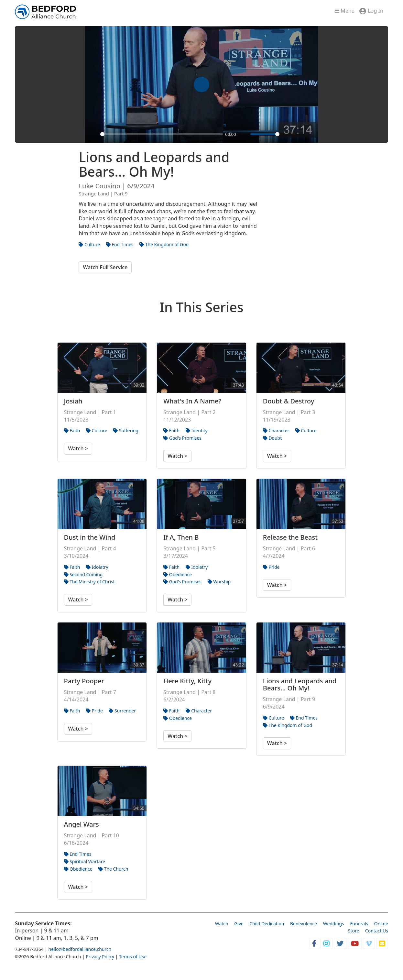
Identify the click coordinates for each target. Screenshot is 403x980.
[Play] (93, 134)
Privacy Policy (100, 957)
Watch (222, 924)
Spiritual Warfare (85, 861)
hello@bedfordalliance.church (80, 949)
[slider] (161, 134)
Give (239, 924)
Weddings (334, 924)
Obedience (178, 574)
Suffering (126, 430)
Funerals (359, 924)
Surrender (122, 711)
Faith (72, 430)
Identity (197, 430)
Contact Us (377, 931)
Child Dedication (267, 924)
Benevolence (304, 924)
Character (276, 430)
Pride (271, 567)
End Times (120, 244)
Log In (375, 11)
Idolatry (97, 567)
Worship (219, 582)
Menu (345, 11)
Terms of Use (133, 957)
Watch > (78, 448)
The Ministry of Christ (89, 582)
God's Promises (182, 438)
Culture (89, 244)
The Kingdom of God (164, 244)
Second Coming (83, 574)
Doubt (272, 438)
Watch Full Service (105, 267)
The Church (113, 869)
